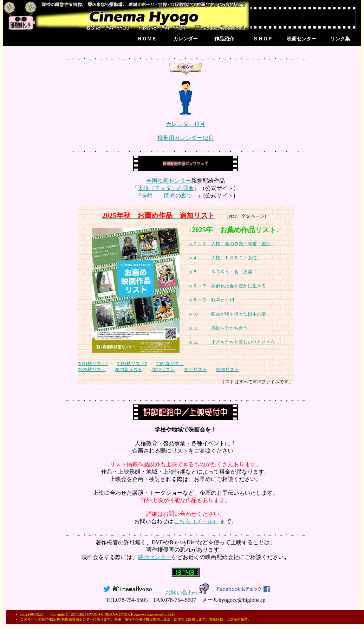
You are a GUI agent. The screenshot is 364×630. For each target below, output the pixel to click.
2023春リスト (129, 369)
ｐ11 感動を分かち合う (218, 328)
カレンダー (186, 39)
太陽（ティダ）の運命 (166, 188)
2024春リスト (170, 363)
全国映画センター (169, 181)
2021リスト (195, 369)
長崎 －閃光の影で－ (170, 196)
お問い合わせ (188, 593)
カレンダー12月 (186, 124)
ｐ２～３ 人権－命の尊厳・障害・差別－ (232, 244)
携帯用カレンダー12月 (186, 138)
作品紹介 (224, 39)
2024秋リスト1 (93, 363)
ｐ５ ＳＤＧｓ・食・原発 (220, 272)
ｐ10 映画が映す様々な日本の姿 (227, 314)
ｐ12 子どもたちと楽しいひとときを (232, 342)
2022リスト (163, 369)
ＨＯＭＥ (147, 39)
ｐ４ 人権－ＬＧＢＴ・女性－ (225, 258)
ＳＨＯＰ (263, 39)
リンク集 (340, 39)
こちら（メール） (196, 521)
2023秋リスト (92, 369)
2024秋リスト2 (132, 363)
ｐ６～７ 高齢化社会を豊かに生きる (227, 286)
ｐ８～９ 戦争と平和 (211, 300)
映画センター (301, 39)
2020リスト (228, 369)
